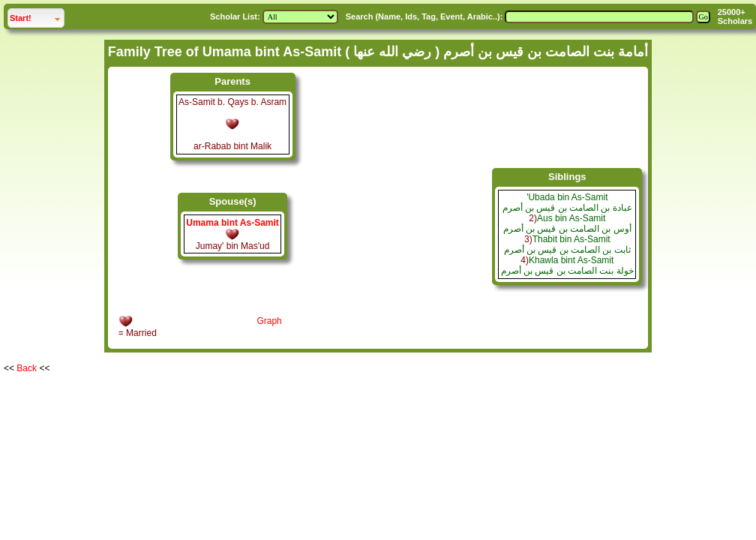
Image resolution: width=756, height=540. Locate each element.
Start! (37, 16)
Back (27, 368)
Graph (269, 321)
